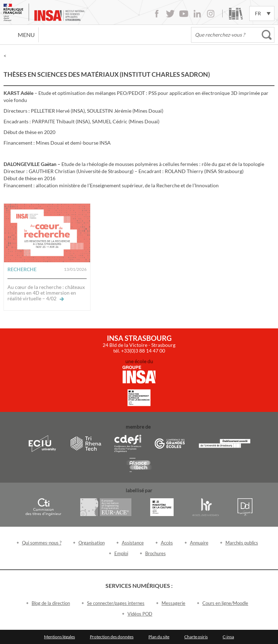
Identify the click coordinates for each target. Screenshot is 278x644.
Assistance (133, 543)
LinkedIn (197, 14)
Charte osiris (196, 637)
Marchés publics (242, 543)
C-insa (228, 637)
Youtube (184, 14)
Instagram (211, 14)
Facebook (157, 14)
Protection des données (112, 637)
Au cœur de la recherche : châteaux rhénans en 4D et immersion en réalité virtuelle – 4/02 (46, 293)
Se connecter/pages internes (116, 603)
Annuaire (199, 543)
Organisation (92, 543)
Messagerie (173, 603)
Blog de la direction (51, 603)
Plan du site (159, 637)
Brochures (156, 553)
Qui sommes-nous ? (42, 543)
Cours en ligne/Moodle (225, 603)
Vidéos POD (140, 614)
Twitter (170, 14)
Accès (167, 543)
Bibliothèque (236, 14)
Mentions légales (59, 637)
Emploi (121, 553)
